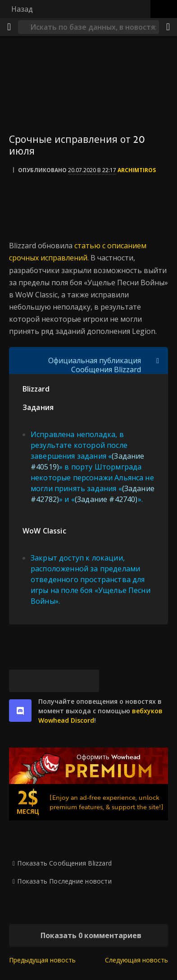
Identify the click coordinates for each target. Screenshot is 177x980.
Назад (22, 9)
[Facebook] (43, 681)
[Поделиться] (168, 27)
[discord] (20, 711)
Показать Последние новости (64, 881)
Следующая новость (136, 960)
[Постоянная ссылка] (88, 681)
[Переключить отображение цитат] (158, 360)
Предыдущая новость (42, 960)
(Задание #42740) (106, 499)
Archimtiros (137, 170)
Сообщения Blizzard (106, 369)
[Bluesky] (20, 681)
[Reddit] (65, 681)
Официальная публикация (95, 360)
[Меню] (9, 27)
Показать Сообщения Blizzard (64, 863)
